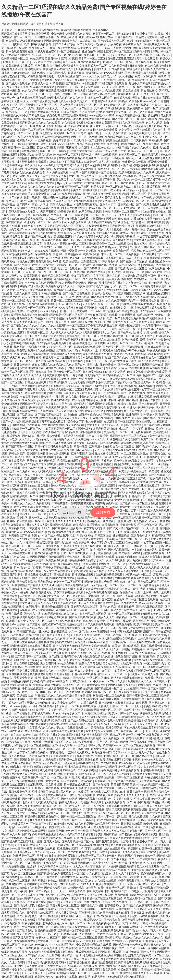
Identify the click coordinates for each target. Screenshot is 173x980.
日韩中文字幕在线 (107, 820)
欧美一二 (98, 48)
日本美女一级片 (102, 194)
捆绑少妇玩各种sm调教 (92, 318)
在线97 (163, 76)
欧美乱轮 (131, 685)
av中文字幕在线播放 (121, 799)
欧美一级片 (153, 895)
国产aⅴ (26, 436)
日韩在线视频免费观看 (39, 575)
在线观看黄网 (69, 37)
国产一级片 (87, 155)
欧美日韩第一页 (98, 767)
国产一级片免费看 (82, 379)
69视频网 (41, 318)
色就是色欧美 (93, 656)
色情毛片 (164, 728)
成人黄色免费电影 (83, 400)
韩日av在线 (115, 272)
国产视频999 (156, 703)
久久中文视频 (151, 692)
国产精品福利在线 (130, 265)
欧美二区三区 (127, 87)
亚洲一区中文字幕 (49, 781)
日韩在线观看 (129, 717)
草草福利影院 (17, 528)
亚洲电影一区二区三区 (119, 51)
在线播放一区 (125, 902)
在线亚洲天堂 (10, 514)
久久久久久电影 (77, 80)
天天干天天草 (103, 450)
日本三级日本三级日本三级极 (117, 703)
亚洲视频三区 (41, 792)
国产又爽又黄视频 (157, 870)
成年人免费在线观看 (77, 585)
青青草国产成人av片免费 (66, 354)
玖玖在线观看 (17, 333)
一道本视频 (154, 496)
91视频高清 (75, 966)
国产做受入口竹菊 (98, 286)
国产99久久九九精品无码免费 (35, 539)
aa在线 (52, 973)
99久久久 (31, 165)
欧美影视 (85, 977)
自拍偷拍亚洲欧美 (87, 308)
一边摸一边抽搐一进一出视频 (70, 94)
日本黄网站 (18, 425)
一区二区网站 (95, 140)
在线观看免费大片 (78, 728)
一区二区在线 (14, 197)
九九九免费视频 (63, 443)
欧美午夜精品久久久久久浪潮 (137, 172)
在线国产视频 (16, 607)
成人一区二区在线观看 (45, 916)
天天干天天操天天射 (139, 724)
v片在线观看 (137, 628)
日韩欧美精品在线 (47, 340)
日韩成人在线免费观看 (154, 923)
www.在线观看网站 (63, 945)
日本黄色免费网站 (101, 418)
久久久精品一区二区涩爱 (128, 55)
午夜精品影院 (153, 258)
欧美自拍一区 (121, 251)
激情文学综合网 (94, 411)
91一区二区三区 (95, 215)
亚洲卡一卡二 (108, 204)
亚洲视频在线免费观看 (156, 265)
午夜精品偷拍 (133, 500)
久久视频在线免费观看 (156, 500)
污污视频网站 (20, 486)
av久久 (46, 589)
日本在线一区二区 (74, 685)
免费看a (6, 938)
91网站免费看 (51, 546)
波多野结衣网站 (138, 244)
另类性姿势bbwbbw (157, 927)
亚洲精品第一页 (53, 863)
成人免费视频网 (76, 425)
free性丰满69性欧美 (121, 632)
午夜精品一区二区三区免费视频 (135, 617)
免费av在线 (139, 229)
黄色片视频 (55, 774)
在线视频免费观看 (139, 308)
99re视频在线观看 (108, 233)
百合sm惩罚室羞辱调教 (51, 148)
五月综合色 (155, 208)
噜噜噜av (147, 970)
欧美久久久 (47, 671)
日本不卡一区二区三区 (92, 59)
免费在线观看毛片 (89, 62)
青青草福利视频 (58, 382)
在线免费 (20, 813)
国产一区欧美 (46, 322)
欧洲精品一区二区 (67, 970)
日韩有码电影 (124, 390)
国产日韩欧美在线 (85, 233)
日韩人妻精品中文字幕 (142, 642)
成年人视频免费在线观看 (84, 329)
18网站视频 (156, 140)
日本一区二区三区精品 (93, 614)
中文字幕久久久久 (158, 393)
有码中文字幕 (65, 642)
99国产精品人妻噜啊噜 (136, 920)
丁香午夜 (110, 180)
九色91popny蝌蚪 (19, 827)
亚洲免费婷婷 (108, 365)
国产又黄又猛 (116, 528)
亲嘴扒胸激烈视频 (25, 208)
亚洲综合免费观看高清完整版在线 (143, 318)
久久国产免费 (32, 589)
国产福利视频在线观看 (93, 799)
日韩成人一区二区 (96, 66)
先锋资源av (8, 450)
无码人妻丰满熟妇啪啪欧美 (19, 343)
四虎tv (26, 226)
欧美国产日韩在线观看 (84, 190)
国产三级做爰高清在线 (16, 525)
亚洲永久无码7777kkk (156, 69)
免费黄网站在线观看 (34, 831)
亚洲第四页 (138, 913)
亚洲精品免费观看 (49, 229)
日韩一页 (41, 446)
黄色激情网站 (116, 977)
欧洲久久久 (101, 69)
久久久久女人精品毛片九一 (36, 439)
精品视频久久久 (147, 87)
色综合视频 (62, 258)
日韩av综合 (123, 34)
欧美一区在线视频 (146, 76)
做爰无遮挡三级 (76, 628)
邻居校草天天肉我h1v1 (78, 863)
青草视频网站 (73, 254)
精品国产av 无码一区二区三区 (32, 94)
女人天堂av (32, 169)
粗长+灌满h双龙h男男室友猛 (96, 37)
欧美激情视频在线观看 (97, 119)
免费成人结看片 (55, 219)
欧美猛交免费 (136, 372)
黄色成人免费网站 (147, 37)
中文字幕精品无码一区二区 (119, 375)
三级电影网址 (39, 827)
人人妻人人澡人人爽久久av (67, 333)
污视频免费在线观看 (81, 151)
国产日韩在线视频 (82, 322)
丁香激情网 (83, 930)
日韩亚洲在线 (132, 710)
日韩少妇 (80, 838)
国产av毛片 (41, 852)
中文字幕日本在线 (110, 201)
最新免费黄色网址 (20, 792)
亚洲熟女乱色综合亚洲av (21, 350)
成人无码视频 (33, 731)
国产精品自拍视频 (80, 962)
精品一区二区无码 (20, 881)
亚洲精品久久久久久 (140, 681)
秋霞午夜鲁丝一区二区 (112, 888)
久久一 (73, 632)
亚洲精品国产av (144, 632)
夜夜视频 (72, 148)
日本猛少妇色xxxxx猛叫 (16, 73)
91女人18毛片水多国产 (67, 713)
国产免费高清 (92, 269)
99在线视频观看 (52, 293)
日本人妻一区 (107, 817)
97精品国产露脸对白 (18, 55)
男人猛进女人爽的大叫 (83, 169)
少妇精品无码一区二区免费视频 (31, 745)
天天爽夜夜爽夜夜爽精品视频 (33, 720)
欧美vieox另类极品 (153, 760)
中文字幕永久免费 (123, 671)
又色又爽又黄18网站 (29, 806)
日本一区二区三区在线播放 (125, 614)
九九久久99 (109, 333)
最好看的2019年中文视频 (130, 350)
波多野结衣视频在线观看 (104, 454)
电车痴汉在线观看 (94, 621)
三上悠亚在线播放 (13, 165)
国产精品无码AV (16, 717)
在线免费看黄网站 (71, 621)
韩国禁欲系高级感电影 (101, 382)
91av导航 (38, 55)
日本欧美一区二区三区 (89, 105)
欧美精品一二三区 (17, 112)
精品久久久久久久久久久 (130, 795)
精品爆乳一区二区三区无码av (134, 382)
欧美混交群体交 (45, 977)
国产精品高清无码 (21, 564)
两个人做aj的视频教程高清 (119, 866)
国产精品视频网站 (119, 550)
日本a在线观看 (103, 916)
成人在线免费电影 (67, 913)
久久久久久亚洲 (135, 137)
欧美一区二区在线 (22, 795)
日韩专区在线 (44, 247)
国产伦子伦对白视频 (130, 333)
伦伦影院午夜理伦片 (14, 432)
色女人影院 (27, 970)
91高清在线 (54, 48)
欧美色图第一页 (102, 752)
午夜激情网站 (33, 667)
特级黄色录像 (110, 261)
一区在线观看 (143, 130)
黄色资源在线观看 (61, 838)
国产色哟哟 (8, 582)
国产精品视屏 (144, 62)
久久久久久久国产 (38, 176)
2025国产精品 (14, 222)
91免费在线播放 (131, 699)
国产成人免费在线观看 (82, 720)
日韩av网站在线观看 (84, 674)
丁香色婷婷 (38, 681)
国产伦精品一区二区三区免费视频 (83, 938)
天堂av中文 (109, 902)
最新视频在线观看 (132, 824)
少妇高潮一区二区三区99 (29, 130)
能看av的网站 (93, 165)
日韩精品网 (92, 710)
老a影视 (37, 567)
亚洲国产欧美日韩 (38, 454)
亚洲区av (66, 866)
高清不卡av (60, 222)
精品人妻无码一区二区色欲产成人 (112, 187)
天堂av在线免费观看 (90, 357)
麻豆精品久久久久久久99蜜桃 (72, 439)
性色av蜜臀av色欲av (155, 212)
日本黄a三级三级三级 (95, 713)
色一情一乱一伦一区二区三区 (51, 272)
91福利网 (131, 386)
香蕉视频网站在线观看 (22, 411)
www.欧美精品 (10, 397)
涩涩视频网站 (36, 785)
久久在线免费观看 (34, 172)
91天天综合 (103, 236)
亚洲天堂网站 (144, 592)
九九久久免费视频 (62, 194)
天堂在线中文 (111, 664)
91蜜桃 (7, 745)
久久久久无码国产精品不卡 (122, 301)
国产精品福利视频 (39, 215)
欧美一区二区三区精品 (53, 151)
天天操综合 (98, 728)
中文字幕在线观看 (154, 329)
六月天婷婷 (54, 62)
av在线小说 (39, 436)
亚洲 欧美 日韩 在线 (118, 219)
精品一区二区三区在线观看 (118, 183)
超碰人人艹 (120, 873)
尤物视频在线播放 (35, 859)
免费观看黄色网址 (41, 592)
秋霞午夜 (32, 461)
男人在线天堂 (90, 176)
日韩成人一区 (41, 83)
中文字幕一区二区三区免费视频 (57, 941)
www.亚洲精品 (48, 311)
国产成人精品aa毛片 (150, 478)
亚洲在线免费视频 (28, 671)
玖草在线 (40, 66)
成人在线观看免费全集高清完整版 (50, 674)
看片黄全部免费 (24, 678)
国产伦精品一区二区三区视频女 (39, 877)
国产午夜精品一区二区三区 (144, 696)
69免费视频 (136, 368)
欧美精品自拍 (32, 422)
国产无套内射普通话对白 (99, 603)
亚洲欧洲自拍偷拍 (49, 817)
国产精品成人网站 (25, 906)
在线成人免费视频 (150, 557)
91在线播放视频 (32, 923)
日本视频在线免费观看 (78, 785)
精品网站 (41, 724)
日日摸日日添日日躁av (125, 785)
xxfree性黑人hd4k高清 (102, 115)
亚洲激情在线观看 (104, 557)
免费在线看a (85, 144)
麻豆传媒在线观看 (17, 674)
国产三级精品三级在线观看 (141, 73)
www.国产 (17, 849)
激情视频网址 (20, 646)
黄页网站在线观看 (16, 190)
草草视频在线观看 (41, 646)
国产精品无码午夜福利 (47, 763)
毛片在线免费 (57, 824)
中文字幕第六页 (143, 133)
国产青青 (33, 500)
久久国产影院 (140, 80)
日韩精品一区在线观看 (46, 788)
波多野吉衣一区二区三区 (120, 446)
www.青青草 (67, 308)
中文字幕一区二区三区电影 (70, 133)
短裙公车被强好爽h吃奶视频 (139, 304)
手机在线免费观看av (35, 688)
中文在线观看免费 (58, 375)
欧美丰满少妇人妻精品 (98, 240)
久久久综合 (63, 322)
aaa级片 (67, 678)
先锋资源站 (10, 340)
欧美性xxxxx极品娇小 (140, 41)
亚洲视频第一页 (18, 820)
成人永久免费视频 (33, 297)
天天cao (131, 888)
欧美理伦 (25, 649)
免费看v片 (128, 162)
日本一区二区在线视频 (75, 553)
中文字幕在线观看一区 (29, 749)
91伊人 (6, 425)
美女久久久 (146, 450)
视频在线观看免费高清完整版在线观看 (26, 315)
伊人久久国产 (145, 336)
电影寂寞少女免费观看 (41, 183)
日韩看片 (11, 621)
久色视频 (141, 162)
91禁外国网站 (85, 535)
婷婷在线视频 (86, 763)
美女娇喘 (154, 115)
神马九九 (87, 532)
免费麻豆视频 (151, 144)
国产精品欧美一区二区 (129, 731)
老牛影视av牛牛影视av (113, 397)
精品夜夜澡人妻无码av (53, 962)
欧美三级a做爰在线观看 (133, 471)
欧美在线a (154, 98)
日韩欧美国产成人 (131, 144)
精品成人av (18, 628)
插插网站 (134, 873)
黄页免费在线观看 (138, 560)
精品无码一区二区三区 (137, 468)
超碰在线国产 (17, 454)
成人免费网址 (70, 781)
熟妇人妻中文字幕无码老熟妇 (127, 749)
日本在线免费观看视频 (20, 51)
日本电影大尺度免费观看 (144, 891)
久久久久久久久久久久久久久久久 (84, 959)
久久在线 (72, 397)
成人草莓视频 (93, 866)
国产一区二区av (73, 240)
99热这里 (155, 400)
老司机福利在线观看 (32, 258)
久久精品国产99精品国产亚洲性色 (109, 222)
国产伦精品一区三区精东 (70, 226)
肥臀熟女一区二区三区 (73, 244)
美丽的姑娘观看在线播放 (45, 112)
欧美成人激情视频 (59, 881)
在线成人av (94, 91)
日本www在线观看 (128, 788)
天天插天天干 (111, 126)
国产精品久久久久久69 (55, 635)
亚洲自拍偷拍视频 (93, 51)
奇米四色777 (35, 717)
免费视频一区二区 (13, 599)
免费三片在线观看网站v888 (148, 916)
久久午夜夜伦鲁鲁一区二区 (69, 873)
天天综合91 (90, 304)
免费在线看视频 (135, 977)
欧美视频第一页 (34, 478)
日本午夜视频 (83, 696)
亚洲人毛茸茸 (143, 799)
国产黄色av (137, 222)
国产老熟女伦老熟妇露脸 (50, 336)
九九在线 (71, 318)
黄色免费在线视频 (36, 393)
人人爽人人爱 (163, 841)
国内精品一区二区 (35, 180)
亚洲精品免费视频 (76, 283)
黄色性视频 (42, 678)
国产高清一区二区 (130, 329)
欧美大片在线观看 (160, 521)
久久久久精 (107, 390)
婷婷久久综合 (45, 155)
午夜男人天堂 (90, 350)
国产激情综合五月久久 (47, 564)
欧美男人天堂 (151, 674)
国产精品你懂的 (27, 582)
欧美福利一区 (161, 411)
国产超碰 (54, 656)
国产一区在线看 (32, 799)
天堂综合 (51, 297)
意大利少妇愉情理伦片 (66, 703)
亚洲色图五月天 (91, 261)
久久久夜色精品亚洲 (99, 873)
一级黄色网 (69, 763)
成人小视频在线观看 (94, 717)
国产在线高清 (22, 265)
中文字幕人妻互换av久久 (149, 240)
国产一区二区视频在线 (143, 859)
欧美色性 (113, 144)
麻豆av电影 (70, 62)
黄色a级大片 (159, 201)
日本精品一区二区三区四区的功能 (80, 599)
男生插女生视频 (161, 204)
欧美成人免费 (123, 98)
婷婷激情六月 (25, 140)
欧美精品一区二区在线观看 (109, 696)
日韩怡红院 (152, 429)
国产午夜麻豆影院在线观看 (101, 315)
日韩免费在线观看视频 (56, 607)
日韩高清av (150, 941)
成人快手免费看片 (84, 742)
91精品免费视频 (112, 91)
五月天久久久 (72, 247)
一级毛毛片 (118, 158)
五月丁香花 (77, 375)
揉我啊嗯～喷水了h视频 (42, 144)
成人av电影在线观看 (151, 603)
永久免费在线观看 (33, 329)
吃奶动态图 (151, 824)
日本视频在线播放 (19, 681)
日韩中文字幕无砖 (56, 966)
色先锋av (56, 678)
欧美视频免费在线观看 (113, 966)
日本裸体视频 (154, 222)
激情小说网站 (98, 550)
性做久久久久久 (89, 397)
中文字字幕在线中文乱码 (106, 276)
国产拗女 (64, 895)
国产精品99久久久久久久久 (153, 446)
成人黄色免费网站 (110, 176)
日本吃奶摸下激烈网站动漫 (92, 735)
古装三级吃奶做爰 (13, 731)
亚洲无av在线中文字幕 (141, 407)
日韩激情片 (48, 397)
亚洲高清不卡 (39, 824)
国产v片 (132, 802)
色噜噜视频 (13, 767)
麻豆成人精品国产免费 (103, 94)
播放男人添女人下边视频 (74, 802)
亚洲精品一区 (67, 930)
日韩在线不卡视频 (138, 792)
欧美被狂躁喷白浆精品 (126, 646)
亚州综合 (44, 632)
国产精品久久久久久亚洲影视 (43, 955)
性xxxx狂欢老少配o (69, 304)
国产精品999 (45, 582)
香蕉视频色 (57, 386)
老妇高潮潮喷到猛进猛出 (24, 233)
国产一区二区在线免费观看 (155, 717)
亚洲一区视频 (84, 916)
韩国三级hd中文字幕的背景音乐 (55, 571)
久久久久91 (126, 215)
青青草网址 (86, 934)
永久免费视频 (160, 578)
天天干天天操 (109, 87)
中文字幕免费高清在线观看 (154, 236)
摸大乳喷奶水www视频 (42, 119)
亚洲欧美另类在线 (122, 827)
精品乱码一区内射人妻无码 (64, 898)
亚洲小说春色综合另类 (104, 553)
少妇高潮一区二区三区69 (66, 809)
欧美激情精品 (134, 720)
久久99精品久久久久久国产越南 (67, 365)
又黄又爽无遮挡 (160, 539)
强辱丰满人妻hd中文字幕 (134, 482)
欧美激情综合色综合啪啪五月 (108, 407)
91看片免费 (151, 333)
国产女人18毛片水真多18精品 (35, 290)
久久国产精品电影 (134, 123)
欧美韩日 (53, 909)
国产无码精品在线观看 (20, 838)
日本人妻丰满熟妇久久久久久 (146, 105)
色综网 (13, 870)
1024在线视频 (92, 183)
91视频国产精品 (36, 813)
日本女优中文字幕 (143, 34)
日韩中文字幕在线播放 (57, 567)
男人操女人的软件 (20, 578)
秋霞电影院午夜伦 (152, 770)
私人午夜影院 (134, 258)
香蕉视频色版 (25, 521)
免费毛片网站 (143, 51)
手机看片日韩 (159, 94)
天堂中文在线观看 (147, 59)
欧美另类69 (150, 706)
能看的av (38, 535)
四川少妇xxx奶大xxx (14, 194)
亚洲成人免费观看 (99, 827)
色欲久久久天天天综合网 (148, 973)
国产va (56, 745)
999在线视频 (121, 290)
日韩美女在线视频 (88, 589)
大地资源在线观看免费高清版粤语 (27, 617)
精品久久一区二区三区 (33, 514)
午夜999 (41, 938)
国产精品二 (158, 920)
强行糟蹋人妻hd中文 (14, 269)
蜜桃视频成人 (59, 752)
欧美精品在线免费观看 (56, 276)
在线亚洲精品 (125, 624)
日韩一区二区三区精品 (130, 777)
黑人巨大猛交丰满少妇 (74, 101)
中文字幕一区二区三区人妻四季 (55, 105)
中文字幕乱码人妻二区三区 (108, 543)
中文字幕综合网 (57, 795)
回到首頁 (103, 512)
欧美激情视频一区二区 (36, 777)
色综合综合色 (113, 197)
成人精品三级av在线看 (107, 340)
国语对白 (32, 703)
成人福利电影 (127, 763)
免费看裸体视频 (68, 212)
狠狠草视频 (21, 379)
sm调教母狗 (155, 354)
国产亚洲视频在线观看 (83, 617)
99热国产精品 (76, 888)
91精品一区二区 (145, 902)
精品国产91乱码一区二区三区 (100, 692)
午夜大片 (96, 802)
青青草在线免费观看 (54, 422)
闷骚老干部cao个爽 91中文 (111, 151)
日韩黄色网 (107, 350)
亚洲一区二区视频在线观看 (28, 560)
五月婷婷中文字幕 (20, 553)
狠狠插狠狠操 (147, 656)
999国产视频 (110, 948)
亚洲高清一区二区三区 (16, 62)
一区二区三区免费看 (29, 126)
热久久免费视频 (139, 817)
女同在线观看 (156, 820)
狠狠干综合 (8, 98)
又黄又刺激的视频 (101, 290)
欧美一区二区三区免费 (20, 105)
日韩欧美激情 (22, 365)
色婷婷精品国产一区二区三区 (105, 567)
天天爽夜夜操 (139, 140)
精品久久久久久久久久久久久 (27, 475)
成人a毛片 (125, 429)
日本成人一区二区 (78, 290)
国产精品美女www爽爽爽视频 (131, 945)
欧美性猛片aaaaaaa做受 (143, 101)
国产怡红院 (143, 204)
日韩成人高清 (76, 73)
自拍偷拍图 (71, 414)
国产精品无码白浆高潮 (150, 607)
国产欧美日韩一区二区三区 (31, 656)
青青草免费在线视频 (47, 251)
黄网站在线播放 (124, 354)
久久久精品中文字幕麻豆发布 (29, 902)
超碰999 (84, 414)
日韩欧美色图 (56, 831)
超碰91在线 (142, 596)
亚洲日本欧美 (67, 738)
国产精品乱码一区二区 (53, 660)
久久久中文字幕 (84, 236)
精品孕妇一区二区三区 (112, 169)
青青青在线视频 (96, 685)
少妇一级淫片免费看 (64, 34)
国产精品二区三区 (149, 582)
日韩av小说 (95, 745)
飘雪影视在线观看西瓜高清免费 (78, 158)
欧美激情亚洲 (70, 788)
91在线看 (136, 941)
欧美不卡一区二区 (104, 34)
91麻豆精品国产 (125, 37)
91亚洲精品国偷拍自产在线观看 (46, 557)
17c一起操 (158, 375)
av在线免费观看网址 (86, 204)
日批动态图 (8, 414)
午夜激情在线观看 (25, 941)
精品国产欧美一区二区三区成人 (129, 436)
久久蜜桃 (108, 656)
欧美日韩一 (52, 59)
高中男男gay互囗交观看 (114, 247)
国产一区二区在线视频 (77, 293)
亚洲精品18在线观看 (76, 126)
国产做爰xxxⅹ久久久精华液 (145, 966)
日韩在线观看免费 (38, 756)
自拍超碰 (113, 717)
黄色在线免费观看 (57, 329)
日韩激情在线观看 (114, 414)
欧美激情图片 (85, 756)
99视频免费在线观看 (142, 461)
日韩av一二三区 (120, 706)
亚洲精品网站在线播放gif (154, 635)
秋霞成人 (36, 845)
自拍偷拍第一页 (135, 528)
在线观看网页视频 (126, 656)
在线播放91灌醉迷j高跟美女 (138, 443)
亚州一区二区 (163, 133)
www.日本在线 (67, 144)
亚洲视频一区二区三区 (121, 343)
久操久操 (64, 379)
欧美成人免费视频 (29, 137)
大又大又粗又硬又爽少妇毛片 (41, 101)
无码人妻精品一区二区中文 (78, 841)
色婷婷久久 (160, 685)
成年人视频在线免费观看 (100, 624)
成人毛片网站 (17, 756)
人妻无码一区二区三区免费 (124, 813)
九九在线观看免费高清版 (51, 361)
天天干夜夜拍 (49, 212)
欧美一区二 (114, 318)
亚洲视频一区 (28, 404)
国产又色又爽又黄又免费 (87, 539)
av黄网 (102, 336)
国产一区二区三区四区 (133, 948)
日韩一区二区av (149, 688)
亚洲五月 (107, 599)
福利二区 (122, 817)
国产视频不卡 (162, 681)
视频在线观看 (92, 254)
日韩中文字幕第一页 (47, 37)
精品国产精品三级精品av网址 (20, 770)
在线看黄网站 (111, 165)
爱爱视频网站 (149, 340)
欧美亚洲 (142, 703)
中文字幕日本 (101, 891)
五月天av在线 (46, 165)
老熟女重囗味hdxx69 (86, 443)
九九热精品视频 (16, 866)
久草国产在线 (141, 514)
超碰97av (138, 806)
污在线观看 (106, 895)
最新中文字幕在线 (90, 664)
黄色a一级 (20, 119)
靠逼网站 (43, 386)
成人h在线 (20, 891)
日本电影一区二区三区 (145, 546)
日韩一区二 (36, 518)
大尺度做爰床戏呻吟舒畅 (126, 845)
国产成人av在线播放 (18, 83)
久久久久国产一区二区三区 (76, 108)
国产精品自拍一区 (96, 546)
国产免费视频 (10, 251)
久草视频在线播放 (126, 404)
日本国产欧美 (155, 795)
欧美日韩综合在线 (95, 813)
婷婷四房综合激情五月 (104, 927)
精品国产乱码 (51, 550)
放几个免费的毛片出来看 (83, 201)
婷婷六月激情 (106, 112)
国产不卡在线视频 (14, 635)
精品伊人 (165, 59)
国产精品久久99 (94, 197)
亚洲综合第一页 (148, 525)
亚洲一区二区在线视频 (51, 927)
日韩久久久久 (159, 945)
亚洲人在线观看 (117, 870)
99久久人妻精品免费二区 (67, 603)
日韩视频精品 (163, 336)
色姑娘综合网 (82, 543)
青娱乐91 (32, 866)
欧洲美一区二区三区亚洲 (69, 582)
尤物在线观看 (163, 112)
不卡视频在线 (131, 197)
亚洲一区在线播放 (147, 457)
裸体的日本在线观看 (79, 557)
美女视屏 (100, 343)
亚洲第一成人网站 (110, 190)
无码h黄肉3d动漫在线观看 (110, 108)
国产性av (42, 856)
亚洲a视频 (100, 144)
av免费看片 (126, 130)
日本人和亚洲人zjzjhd (66, 646)
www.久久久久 (91, 76)
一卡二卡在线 (109, 329)
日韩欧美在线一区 (81, 681)
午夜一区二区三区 (56, 55)
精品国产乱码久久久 (150, 379)
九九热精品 (141, 521)
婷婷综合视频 (135, 738)
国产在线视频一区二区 (121, 336)
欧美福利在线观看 (45, 849)
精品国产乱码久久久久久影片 (121, 357)
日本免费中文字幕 (143, 841)
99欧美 (55, 792)
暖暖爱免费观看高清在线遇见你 (139, 959)
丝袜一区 (128, 735)
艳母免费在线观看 (22, 318)
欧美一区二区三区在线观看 (18, 372)
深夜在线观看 (43, 254)
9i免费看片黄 (51, 742)
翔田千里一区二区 (24, 856)
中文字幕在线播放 (34, 115)
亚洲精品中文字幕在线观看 (98, 777)
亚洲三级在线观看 (158, 293)
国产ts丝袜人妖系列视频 (155, 511)
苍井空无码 (143, 881)
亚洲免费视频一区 (114, 738)
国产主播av (158, 560)
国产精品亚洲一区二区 (109, 688)
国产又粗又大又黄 (142, 322)
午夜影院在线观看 (58, 180)
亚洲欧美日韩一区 (145, 856)
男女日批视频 (149, 91)
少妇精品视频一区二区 (25, 496)
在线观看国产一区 (115, 422)
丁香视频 (109, 539)
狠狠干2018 (101, 973)
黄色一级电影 (119, 863)
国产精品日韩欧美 (137, 400)
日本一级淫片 (66, 297)
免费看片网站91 (94, 368)
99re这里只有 (19, 952)
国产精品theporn (75, 83)
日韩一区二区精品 (39, 891)
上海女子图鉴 (156, 233)
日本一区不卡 (163, 55)
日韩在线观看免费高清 (46, 553)
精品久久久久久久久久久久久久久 (143, 938)
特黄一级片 (27, 251)
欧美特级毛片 (151, 155)
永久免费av (24, 471)
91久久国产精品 (57, 73)
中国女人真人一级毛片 (15, 592)
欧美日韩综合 (14, 589)
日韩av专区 (125, 934)
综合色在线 (30, 735)
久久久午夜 (159, 130)
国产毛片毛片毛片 (127, 603)
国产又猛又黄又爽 (24, 938)
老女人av (142, 866)
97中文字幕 (18, 624)
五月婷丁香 (154, 180)
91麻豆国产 (54, 938)
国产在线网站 (70, 799)
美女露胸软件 (135, 108)
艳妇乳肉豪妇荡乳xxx (154, 873)
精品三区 (14, 831)
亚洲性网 (22, 518)
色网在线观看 (157, 269)
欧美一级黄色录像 (25, 927)
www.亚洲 (94, 80)
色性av (70, 831)
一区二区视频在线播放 (83, 706)
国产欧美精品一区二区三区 (131, 269)
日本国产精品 (70, 112)
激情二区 (87, 653)
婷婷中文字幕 (99, 749)
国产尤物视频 (134, 425)
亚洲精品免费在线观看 (92, 870)
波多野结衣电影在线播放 (98, 354)
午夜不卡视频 (100, 852)
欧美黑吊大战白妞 (121, 660)
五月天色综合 (88, 112)
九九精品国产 (93, 375)
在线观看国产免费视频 (100, 404)
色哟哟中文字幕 (97, 272)
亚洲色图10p (89, 909)
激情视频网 (125, 94)
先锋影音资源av (63, 140)
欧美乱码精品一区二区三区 (130, 194)
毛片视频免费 (92, 902)
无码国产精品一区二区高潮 (78, 820)
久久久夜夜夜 (131, 852)
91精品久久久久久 (72, 546)
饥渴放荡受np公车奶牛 (36, 400)
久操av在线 (153, 628)
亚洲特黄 (150, 738)
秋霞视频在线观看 (154, 553)
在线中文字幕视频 (67, 977)
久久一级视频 (122, 649)
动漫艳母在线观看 (65, 770)
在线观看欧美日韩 (80, 891)
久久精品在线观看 (106, 881)
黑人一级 (28, 240)
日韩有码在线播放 (28, 493)
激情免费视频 (49, 418)
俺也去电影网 (51, 197)
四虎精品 (7, 37)
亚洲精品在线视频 (76, 767)
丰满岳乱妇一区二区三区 (82, 336)
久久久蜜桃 (84, 34)
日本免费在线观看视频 (147, 187)
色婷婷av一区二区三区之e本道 (95, 578)
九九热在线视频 (111, 162)
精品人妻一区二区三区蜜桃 (59, 357)
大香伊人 (103, 706)
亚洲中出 (20, 966)
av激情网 (126, 165)
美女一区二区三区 (61, 347)
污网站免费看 (130, 340)
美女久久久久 (107, 617)
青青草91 (58, 254)
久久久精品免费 (118, 66)
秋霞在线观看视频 (151, 713)
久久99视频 (148, 254)
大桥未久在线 (88, 41)
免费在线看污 (66, 735)
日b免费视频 (78, 272)
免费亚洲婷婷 (103, 756)
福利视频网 (144, 375)
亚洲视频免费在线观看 (25, 443)
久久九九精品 (154, 123)
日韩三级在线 (103, 535)
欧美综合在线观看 (43, 265)
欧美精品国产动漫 (20, 535)
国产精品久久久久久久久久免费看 (40, 123)
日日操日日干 (67, 311)
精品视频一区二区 (22, 336)
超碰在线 (45, 703)
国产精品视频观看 (153, 169)
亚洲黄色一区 (126, 204)
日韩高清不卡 (137, 496)
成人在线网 (122, 913)
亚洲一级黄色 (86, 429)
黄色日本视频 (115, 856)
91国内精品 (50, 760)
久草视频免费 (95, 838)
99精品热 (126, 126)
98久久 (47, 528)
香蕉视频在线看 (150, 301)
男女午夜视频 (41, 649)
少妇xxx (141, 183)
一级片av (72, 824)
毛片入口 (66, 742)
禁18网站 (38, 685)
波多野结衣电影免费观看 (103, 130)
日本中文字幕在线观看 (43, 379)
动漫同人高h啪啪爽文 (119, 279)
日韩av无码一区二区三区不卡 (105, 208)
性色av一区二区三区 (67, 155)
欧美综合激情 (49, 738)
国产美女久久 (109, 76)
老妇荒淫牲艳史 (30, 397)
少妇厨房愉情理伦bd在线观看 (27, 407)
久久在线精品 (84, 69)
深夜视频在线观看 (91, 432)
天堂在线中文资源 (28, 450)
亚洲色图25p (27, 155)
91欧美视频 (57, 83)
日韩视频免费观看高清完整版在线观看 (32, 642)
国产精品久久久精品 (68, 350)
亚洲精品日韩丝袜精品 (39, 236)
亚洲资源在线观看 (110, 952)
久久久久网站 (31, 91)
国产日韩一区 (41, 578)
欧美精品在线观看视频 (87, 525)
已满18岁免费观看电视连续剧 (45, 699)
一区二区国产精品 (155, 664)
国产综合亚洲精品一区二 (68, 44)
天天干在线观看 (77, 827)
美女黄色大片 (49, 450)
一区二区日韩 (161, 724)
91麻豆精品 (161, 422)
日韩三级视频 (44, 372)
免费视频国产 (30, 151)
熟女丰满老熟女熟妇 (125, 450)
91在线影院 (37, 59)
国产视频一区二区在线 (134, 261)
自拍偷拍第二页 (101, 792)
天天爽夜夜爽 (93, 333)
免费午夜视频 (127, 881)
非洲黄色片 (85, 48)
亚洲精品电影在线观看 (154, 286)
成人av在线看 (17, 703)
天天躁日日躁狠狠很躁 (97, 809)
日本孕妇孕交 (149, 788)
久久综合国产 (131, 439)
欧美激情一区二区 (115, 105)
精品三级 (93, 133)
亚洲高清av (96, 446)
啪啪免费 (20, 660)
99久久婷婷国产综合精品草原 (61, 432)
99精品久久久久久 (75, 130)
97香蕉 (6, 728)
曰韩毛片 (75, 653)
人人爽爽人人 (14, 276)
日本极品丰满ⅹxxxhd (95, 372)
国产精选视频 (41, 301)
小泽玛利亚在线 (132, 176)
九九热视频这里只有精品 (32, 98)
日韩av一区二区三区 (101, 98)
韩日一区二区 (62, 539)
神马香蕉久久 (33, 482)
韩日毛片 (46, 443)
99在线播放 (152, 777)
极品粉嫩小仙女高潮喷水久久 (87, 560)
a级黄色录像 (151, 720)
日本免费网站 (118, 372)
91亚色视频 (114, 439)
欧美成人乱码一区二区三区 (140, 898)
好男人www (51, 244)
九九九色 (8, 845)
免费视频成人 (37, 48)
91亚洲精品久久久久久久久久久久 (92, 649)
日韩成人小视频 (79, 407)
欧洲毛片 (7, 208)
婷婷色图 (27, 767)
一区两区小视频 (68, 934)
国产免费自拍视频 (149, 802)
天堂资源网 (93, 87)
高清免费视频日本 (69, 450)
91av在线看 (8, 930)
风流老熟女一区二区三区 (65, 906)
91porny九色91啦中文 (69, 183)
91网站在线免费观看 (63, 578)
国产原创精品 (100, 660)
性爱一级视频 (32, 197)
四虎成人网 (92, 390)
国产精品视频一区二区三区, (132, 539)
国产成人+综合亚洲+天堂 (60, 535)
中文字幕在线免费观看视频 (102, 592)
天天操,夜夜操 (119, 877)
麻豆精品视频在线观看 (20, 254)
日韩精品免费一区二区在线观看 (108, 244)
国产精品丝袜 (118, 226)
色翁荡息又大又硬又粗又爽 (80, 393)
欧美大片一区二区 (130, 155)
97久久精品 (65, 233)
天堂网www (120, 752)
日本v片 (55, 404)
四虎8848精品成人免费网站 (28, 219)
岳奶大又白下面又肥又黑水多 (66, 162)
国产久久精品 (108, 607)
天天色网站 (69, 48)
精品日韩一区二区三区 (22, 148)
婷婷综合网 (18, 728)
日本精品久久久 (115, 258)
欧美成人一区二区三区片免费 (87, 806)
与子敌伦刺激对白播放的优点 (121, 311)
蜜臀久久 (91, 731)
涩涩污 (48, 133)
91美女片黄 (162, 34)
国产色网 (14, 973)
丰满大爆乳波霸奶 (46, 51)
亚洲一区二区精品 (17, 713)
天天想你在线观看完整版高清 (97, 667)
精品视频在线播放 (49, 208)
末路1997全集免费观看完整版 (103, 123)
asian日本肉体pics (127, 557)
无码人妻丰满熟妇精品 (131, 493)
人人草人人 (60, 201)
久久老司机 (16, 478)
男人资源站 (155, 126)
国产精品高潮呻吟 (153, 699)
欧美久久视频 (22, 293)
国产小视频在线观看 (119, 621)
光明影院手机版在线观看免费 (150, 165)
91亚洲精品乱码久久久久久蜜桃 (68, 98)
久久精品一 (78, 180)
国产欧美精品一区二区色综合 (100, 172)
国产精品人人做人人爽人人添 (112, 571)
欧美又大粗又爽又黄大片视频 (32, 507)
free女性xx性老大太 (103, 148)
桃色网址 (20, 347)
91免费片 (32, 311)
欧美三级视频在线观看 (20, 66)
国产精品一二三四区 (71, 760)
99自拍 (149, 55)
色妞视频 (14, 151)
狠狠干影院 (156, 226)
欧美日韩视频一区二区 (15, 59)
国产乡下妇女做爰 (25, 920)
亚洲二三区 (148, 439)
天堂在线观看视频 (106, 155)
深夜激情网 (127, 592)
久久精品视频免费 (156, 66)
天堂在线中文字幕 (125, 582)
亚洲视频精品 (121, 535)
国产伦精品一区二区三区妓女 (79, 817)
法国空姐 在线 (47, 735)
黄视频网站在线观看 (32, 368)
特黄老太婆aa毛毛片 (70, 119)
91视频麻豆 (139, 649)
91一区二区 (159, 799)
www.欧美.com (23, 706)
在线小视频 (33, 635)
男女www (60, 80)
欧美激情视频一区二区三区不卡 (122, 212)
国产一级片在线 (12, 422)
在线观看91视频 (51, 952)
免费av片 (161, 315)
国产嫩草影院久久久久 (69, 165)
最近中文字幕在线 (140, 83)
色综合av (66, 920)
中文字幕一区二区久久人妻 (110, 681)
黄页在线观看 (102, 653)
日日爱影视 (35, 432)
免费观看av (129, 639)
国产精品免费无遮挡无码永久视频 (22, 841)
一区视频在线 (106, 909)
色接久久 (96, 414)
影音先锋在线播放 (46, 930)
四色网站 (141, 354)
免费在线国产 (119, 891)
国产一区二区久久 (129, 365)
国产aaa (93, 283)
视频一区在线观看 (130, 325)
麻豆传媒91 (18, 311)
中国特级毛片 (122, 418)
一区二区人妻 (59, 777)
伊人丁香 (138, 429)
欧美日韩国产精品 (107, 834)
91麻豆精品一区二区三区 (131, 667)
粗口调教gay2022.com (123, 379)
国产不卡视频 (119, 859)
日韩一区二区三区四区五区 (68, 301)
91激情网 (75, 777)
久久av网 (141, 343)
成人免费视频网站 (43, 610)
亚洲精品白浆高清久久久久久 (28, 898)
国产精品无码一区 (113, 425)
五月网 (58, 247)
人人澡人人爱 (46, 390)
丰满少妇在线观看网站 (33, 76)
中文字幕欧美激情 (20, 788)
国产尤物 (67, 404)
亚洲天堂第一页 (70, 909)
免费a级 (35, 80)
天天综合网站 (53, 959)
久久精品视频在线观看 (25, 738)
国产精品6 (79, 678)
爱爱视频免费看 (158, 162)
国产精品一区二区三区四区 (67, 315)
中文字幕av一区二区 (74, 745)
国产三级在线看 (149, 404)
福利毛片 (132, 158)
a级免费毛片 (93, 162)
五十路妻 (32, 660)
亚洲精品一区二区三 (144, 464)
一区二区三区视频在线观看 (108, 930)
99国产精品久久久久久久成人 (134, 148)
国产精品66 (29, 834)
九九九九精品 (78, 382)
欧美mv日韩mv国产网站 (124, 713)
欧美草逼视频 (43, 201)
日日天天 (106, 133)
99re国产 (91, 888)
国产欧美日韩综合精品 (99, 582)
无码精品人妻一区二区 (105, 585)
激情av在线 (127, 233)
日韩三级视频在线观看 (48, 240)
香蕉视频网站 (113, 906)
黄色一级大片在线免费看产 (65, 76)
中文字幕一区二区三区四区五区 (65, 710)
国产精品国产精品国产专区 (31, 464)
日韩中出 (93, 365)
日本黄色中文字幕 (42, 226)
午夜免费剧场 (104, 955)
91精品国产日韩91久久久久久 (60, 614)
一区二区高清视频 (120, 973)
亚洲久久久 (18, 913)
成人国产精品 (122, 774)
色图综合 (75, 258)
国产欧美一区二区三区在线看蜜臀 (123, 347)
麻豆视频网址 (124, 909)
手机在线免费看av (39, 194)
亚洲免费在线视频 (57, 407)
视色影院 (77, 813)
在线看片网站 (106, 795)
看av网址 (66, 792)
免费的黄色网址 (115, 137)
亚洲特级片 (71, 774)
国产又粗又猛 (10, 34)
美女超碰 (93, 699)
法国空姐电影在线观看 (70, 411)
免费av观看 (122, 895)
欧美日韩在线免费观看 (38, 44)
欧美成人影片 (61, 190)
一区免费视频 (43, 140)
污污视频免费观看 (156, 372)
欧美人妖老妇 (20, 888)
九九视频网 (131, 688)
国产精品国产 (163, 742)
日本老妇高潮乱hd (69, 884)
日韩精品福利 (90, 247)
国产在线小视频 (11, 511)
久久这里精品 (26, 340)
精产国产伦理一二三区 (20, 446)
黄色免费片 (21, 664)
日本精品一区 (22, 567)
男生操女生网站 (102, 293)
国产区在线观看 (75, 436)
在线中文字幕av (12, 735)
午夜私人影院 (89, 564)
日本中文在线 (101, 863)
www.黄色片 (39, 62)
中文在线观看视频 (79, 852)
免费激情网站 (144, 432)
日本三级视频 (119, 628)
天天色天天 (112, 959)
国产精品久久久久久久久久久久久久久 (34, 325)
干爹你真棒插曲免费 (119, 806)
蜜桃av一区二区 (24, 37)
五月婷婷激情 (122, 916)
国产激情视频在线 (109, 393)
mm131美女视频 (39, 486)
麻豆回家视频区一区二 (68, 279)
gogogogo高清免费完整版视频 (63, 532)
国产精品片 (136, 247)
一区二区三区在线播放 (135, 454)
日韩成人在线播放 (61, 204)
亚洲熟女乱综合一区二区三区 (75, 973)
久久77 (21, 543)
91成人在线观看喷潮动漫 (21, 781)
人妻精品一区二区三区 (137, 201)
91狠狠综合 (120, 955)
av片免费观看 (81, 792)
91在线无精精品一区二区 (131, 115)
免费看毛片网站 (11, 297)
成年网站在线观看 (57, 681)
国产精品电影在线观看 (49, 414)
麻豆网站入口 (64, 610)
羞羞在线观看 (14, 614)
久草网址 (62, 706)
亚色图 (60, 397)
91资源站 (128, 297)
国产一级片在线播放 (133, 393)
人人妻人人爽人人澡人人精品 (142, 567)
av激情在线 (165, 311)
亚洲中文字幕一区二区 (147, 390)
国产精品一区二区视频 (33, 596)
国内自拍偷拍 (54, 130)
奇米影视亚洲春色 (117, 368)
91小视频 (108, 269)
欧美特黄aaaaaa (112, 745)
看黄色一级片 (122, 229)
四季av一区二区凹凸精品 (16, 301)
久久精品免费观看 (130, 692)
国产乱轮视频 (69, 59)
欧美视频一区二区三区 (97, 55)
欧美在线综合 (72, 261)
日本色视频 (39, 73)
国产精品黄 (134, 169)
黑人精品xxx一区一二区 (132, 180)
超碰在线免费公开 (71, 197)
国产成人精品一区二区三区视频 (46, 628)
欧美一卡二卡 (30, 692)
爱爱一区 (43, 906)
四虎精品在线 (25, 696)
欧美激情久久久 (114, 386)
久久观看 (84, 148)
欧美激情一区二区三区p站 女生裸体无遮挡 (111, 361)
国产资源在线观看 (94, 279)
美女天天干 (105, 229)
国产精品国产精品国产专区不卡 (90, 859)
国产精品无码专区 (41, 713)
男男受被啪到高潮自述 (107, 923)
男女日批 (86, 340)
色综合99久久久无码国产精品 (32, 354)
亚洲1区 (13, 390)
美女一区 (74, 176)
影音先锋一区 (67, 845)
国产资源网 (34, 624)
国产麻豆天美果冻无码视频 (57, 91)
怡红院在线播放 (61, 400)
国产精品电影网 (69, 340)
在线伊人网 (91, 966)
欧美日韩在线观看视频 (129, 962)
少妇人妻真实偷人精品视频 (151, 297)
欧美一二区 (142, 827)
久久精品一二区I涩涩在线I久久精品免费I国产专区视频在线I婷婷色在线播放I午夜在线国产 (55, 30)
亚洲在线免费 (52, 41)
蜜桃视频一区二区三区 (102, 596)
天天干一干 (50, 845)
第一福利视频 (81, 749)
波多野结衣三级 (122, 133)
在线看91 (164, 859)
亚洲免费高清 (134, 414)
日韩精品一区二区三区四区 (118, 62)
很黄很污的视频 (140, 571)
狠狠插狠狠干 (126, 607)
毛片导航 (136, 251)
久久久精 (155, 817)
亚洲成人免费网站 (79, 752)
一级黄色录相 (10, 596)
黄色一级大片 (31, 418)
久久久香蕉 (22, 845)
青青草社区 (68, 916)
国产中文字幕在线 (107, 763)
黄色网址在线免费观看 (41, 913)
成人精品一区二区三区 (69, 390)
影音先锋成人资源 (58, 66)
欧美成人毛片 (44, 653)
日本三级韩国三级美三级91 (129, 293)
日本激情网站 (75, 368)
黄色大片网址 (41, 204)
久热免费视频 (46, 350)
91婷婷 (157, 382)
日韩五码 (160, 322)
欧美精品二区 (59, 269)
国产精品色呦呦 (110, 443)
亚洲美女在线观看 (57, 560)
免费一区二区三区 (111, 710)
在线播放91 (76, 269)
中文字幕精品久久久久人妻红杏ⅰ (151, 507)
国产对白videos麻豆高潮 (94, 632)
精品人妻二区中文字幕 (125, 610)
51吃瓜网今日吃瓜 (132, 664)
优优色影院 (54, 115)
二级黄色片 (140, 126)
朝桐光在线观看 (60, 649)
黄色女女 (17, 172)
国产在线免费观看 (155, 176)
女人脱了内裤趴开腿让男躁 (154, 767)
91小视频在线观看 (78, 219)
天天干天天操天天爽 (129, 884)
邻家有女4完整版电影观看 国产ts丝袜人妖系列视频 (79, 724)
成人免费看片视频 (150, 781)
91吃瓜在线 (79, 567)
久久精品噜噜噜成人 (63, 756)
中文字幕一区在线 (130, 553)
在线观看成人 (100, 877)
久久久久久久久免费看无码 (34, 503)
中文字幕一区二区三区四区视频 (135, 112)
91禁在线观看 (89, 703)
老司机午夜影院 (55, 368)
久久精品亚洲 (148, 311)
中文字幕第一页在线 (135, 283)
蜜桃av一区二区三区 (55, 806)
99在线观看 (34, 425)
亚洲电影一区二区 (13, 863)
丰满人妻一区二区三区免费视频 (120, 254)
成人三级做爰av (153, 884)
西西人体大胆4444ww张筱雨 (92, 642)
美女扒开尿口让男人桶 (20, 201)
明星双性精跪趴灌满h (157, 368)
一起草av (76, 172)
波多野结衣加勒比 (53, 425)
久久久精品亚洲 (27, 934)
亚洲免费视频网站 (150, 158)
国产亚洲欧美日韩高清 (28, 760)
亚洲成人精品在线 (96, 44)
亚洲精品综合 (119, 642)
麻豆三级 (145, 610)
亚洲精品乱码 (84, 571)
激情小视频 (55, 393)
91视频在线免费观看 (141, 397)
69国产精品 (23, 916)
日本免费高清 (117, 69)
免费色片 (47, 80)
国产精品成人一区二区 (112, 41)
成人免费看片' (55, 436)
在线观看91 (134, 69)
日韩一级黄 (18, 176)
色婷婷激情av (49, 233)
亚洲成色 (134, 877)
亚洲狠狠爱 (92, 760)
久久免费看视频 (32, 357)
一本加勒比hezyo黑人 (145, 550)
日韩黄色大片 (70, 41)
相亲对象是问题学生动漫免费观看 (119, 770)
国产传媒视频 (101, 785)
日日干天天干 (59, 891)
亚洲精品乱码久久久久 (59, 286)
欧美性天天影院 (138, 226)
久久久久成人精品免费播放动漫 (124, 838)
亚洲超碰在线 (88, 913)
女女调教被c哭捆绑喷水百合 (125, 44)
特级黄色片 (165, 340)
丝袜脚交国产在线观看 (55, 137)
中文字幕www (121, 941)
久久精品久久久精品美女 (86, 635)
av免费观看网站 (77, 222)
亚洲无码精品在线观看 (85, 607)
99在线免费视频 (157, 350)
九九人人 (53, 621)
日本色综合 (156, 244)
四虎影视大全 (57, 827)
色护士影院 (133, 543)
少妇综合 (35, 952)
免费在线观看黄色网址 (43, 304)
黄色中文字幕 (76, 422)
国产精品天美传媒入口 (84, 895)
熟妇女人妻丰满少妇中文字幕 (93, 671)
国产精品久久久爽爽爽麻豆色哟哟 (32, 279)
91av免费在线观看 (58, 172)
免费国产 (43, 404)
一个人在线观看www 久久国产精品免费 (97, 920)
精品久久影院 (143, 215)
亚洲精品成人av (24, 852)
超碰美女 (134, 955)
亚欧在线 (165, 731)
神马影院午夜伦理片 (81, 343)
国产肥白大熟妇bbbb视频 (133, 475)
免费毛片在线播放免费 (113, 308)
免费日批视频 (132, 760)
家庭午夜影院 (48, 884)
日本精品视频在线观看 (43, 158)
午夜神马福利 (117, 400)
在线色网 (119, 599)
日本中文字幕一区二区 (32, 621)
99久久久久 (88, 884)
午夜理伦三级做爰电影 (22, 386)
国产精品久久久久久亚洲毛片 (24, 550)
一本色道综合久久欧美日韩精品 (108, 101)
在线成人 (88, 450)
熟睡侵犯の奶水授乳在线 (49, 767)
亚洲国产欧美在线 (110, 283)
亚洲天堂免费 (114, 411)
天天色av (17, 101)
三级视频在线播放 (38, 347)
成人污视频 (77, 66)
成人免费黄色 (27, 870)
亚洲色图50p (120, 653)
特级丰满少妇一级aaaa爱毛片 (142, 532)
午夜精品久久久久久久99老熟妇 (54, 696)
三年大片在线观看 (97, 436)
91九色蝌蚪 (46, 770)
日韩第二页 (124, 80)
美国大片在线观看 (90, 948)
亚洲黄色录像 (137, 870)
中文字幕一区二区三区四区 (18, 361)
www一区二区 (58, 852)
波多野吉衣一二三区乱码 (156, 357)
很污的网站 (156, 283)
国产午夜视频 (126, 596)
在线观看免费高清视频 (109, 575)
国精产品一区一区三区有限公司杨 (37, 308)
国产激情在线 (61, 528)
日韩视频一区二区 (38, 333)
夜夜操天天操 (59, 176)
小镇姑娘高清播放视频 (63, 870)
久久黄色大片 (155, 493)
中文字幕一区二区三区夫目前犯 (68, 596)
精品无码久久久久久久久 (74, 418)
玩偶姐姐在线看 (11, 240)
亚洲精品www (132, 190)
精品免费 (31, 817)
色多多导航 (61, 653)
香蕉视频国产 (141, 621)
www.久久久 (98, 439)
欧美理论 (154, 471)
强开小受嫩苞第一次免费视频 (79, 251)
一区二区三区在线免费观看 (151, 503)
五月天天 (112, 215)
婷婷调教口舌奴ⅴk (82, 881)
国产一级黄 (82, 831)
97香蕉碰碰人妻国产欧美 (146, 219)
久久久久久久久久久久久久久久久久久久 (31, 187)
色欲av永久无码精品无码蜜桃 (40, 802)
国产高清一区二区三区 (75, 550)
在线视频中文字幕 (155, 44)
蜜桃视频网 (27, 977)
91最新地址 (165, 653)
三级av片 (40, 795)
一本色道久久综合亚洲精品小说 (44, 283)
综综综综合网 (146, 315)
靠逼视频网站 (33, 69)
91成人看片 (8, 543)
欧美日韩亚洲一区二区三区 (73, 187)
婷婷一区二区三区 (124, 756)
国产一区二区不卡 (156, 831)
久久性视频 (126, 76)
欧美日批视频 (103, 322)
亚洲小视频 (145, 685)
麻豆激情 (43, 870)
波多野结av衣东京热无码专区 (88, 528)
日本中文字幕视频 (13, 169)
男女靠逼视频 (131, 91)
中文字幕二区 (155, 649)
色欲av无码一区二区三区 (143, 151)
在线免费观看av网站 (140, 564)
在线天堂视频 (162, 592)
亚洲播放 (104, 158)
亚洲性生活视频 (53, 126)
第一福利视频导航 (40, 190)
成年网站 (79, 404)
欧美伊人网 (59, 720)
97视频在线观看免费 (43, 87)
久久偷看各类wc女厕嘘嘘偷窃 (24, 41)
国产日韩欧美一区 (49, 920)
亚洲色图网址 (116, 685)
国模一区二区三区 (51, 692)
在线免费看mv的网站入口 (58, 69)
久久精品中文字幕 (153, 813)
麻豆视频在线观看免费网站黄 (80, 952)
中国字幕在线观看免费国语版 (132, 578)
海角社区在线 (153, 962)
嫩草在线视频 (71, 564)
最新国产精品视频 (61, 525)
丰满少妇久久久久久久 (84, 639)
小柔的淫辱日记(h (129, 970)
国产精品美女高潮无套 (145, 774)
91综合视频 (87, 955)
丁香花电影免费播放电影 (103, 325)
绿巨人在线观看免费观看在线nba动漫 (39, 261)
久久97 (50, 258)
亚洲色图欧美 (121, 322)
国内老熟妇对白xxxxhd (22, 229)
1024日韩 (40, 521)
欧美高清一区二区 (135, 208)
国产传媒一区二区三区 (68, 372)
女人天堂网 (75, 55)
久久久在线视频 (116, 560)
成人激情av (44, 603)
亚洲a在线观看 (160, 596)
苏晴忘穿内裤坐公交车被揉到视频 (64, 731)
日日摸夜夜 (16, 44)
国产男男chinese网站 (140, 422)
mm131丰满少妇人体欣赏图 (94, 941)
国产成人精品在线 (55, 888)
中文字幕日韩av (152, 325)
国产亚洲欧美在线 (107, 841)
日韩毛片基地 (72, 692)
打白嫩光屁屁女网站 (55, 923)
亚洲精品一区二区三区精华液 (74, 265)
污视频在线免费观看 (117, 140)
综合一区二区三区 (109, 304)
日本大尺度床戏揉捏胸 (82, 795)
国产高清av (24, 204)
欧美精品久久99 (12, 115)
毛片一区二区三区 (80, 923)
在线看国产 (97, 219)
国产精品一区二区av (157, 247)
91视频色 (22, 158)
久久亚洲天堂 (128, 315)
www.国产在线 (65, 671)
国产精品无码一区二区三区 (41, 599)
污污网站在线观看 (92, 849)
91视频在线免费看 (90, 970)
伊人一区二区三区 (131, 585)
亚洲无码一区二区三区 (38, 222)
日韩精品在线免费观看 (88, 347)
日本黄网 (80, 286)
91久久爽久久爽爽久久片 (45, 820)
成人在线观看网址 (115, 849)
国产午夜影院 (28, 390)
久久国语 (137, 418)
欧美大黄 (80, 91)
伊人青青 (96, 126)
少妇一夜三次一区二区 (125, 286)
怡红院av (125, 841)
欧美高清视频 (32, 276)
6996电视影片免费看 (74, 208)
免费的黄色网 (152, 585)
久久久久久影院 (154, 806)
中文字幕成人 (28, 603)
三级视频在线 (131, 952)
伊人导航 (7, 891)
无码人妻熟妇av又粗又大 (43, 108)
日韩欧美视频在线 (141, 290)
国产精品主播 (32, 614)
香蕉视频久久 (103, 781)
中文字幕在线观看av (125, 781)
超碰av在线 (39, 365)
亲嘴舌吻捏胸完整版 (75, 115)
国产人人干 (148, 952)
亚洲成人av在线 (75, 386)
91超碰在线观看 (58, 617)
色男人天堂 (99, 977)
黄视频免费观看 (64, 236)
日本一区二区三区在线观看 (142, 599)
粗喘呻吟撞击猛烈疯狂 (40, 543)
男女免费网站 (49, 664)
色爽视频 (25, 610)
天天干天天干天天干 (157, 838)
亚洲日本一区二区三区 (72, 325)
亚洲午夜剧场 (80, 454)
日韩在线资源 (163, 632)
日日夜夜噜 (137, 66)
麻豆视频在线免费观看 (54, 169)
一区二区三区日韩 (39, 269)
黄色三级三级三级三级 (121, 59)
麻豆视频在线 (53, 685)
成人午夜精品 (114, 48)
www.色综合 (138, 895)
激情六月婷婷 (83, 194)
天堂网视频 (39, 881)
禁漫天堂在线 (149, 852)
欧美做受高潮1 (50, 948)
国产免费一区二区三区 (126, 119)
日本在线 (33, 962)
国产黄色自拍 (35, 966)
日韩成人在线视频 (36, 382)
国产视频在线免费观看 (158, 418)
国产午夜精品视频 (149, 361)
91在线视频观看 (60, 454)
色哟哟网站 (31, 884)
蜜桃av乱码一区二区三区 (113, 674)
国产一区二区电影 (108, 742)
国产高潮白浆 (158, 454)
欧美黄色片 (144, 763)
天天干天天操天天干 (34, 973)
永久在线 (141, 233)
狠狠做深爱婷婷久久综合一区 (151, 934)
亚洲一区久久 (141, 94)
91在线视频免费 (47, 834)
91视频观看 (118, 724)
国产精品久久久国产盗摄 (35, 809)
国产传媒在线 (150, 119)
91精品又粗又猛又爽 (32, 286)
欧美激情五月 (110, 525)
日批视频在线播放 (83, 575)
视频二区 (116, 735)
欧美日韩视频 (143, 624)
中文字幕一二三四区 (89, 311)
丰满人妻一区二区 (119, 546)
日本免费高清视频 (93, 258)
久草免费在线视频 (90, 212)
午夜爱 (28, 849)
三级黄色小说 (140, 535)
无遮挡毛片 (10, 137)
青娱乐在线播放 (106, 884)
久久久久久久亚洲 (72, 902)
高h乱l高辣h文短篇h (64, 589)
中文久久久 (102, 379)
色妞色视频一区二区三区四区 (24, 546)
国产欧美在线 (25, 414)
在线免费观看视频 (97, 226)
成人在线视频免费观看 (147, 486)
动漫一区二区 (159, 514)
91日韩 (18, 632)
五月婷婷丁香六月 (72, 656)
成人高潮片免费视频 (123, 236)
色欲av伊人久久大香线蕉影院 (29, 774)
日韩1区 (38, 133)
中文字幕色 (42, 838)
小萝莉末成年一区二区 (138, 575)
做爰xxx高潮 (9, 503)
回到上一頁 (72, 512)
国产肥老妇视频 (122, 240)
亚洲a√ (129, 856)
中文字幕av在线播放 (35, 468)
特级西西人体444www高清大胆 (105, 73)
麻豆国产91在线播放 (105, 265)
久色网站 (59, 290)
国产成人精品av (45, 970)
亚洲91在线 (119, 792)
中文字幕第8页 (80, 276)
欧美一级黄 (81, 446)
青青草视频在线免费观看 (35, 34)
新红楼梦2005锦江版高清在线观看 (107, 83)
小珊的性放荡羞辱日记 (149, 735)
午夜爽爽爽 (105, 251)
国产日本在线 (130, 923)
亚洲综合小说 (70, 955)
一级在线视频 (33, 863)
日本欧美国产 (17, 461)
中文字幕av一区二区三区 (149, 279)
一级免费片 (108, 80)
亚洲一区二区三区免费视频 (87, 137)
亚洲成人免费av (18, 304)
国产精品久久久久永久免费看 (24, 742)
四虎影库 (79, 140)
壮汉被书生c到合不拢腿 (108, 532)
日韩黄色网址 (113, 938)
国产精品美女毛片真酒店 (106, 297)
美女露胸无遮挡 (110, 699)
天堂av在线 (139, 98)
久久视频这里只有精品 (133, 820)
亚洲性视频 (130, 48)
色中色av (166, 429)
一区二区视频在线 (70, 51)
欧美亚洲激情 (17, 699)
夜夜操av (135, 674)
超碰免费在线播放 (59, 859)
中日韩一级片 (129, 525)
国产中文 (54, 902)
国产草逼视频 (56, 318)
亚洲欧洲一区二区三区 (70, 87)
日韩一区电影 (149, 877)
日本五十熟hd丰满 (25, 322)
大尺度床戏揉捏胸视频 (154, 589)
